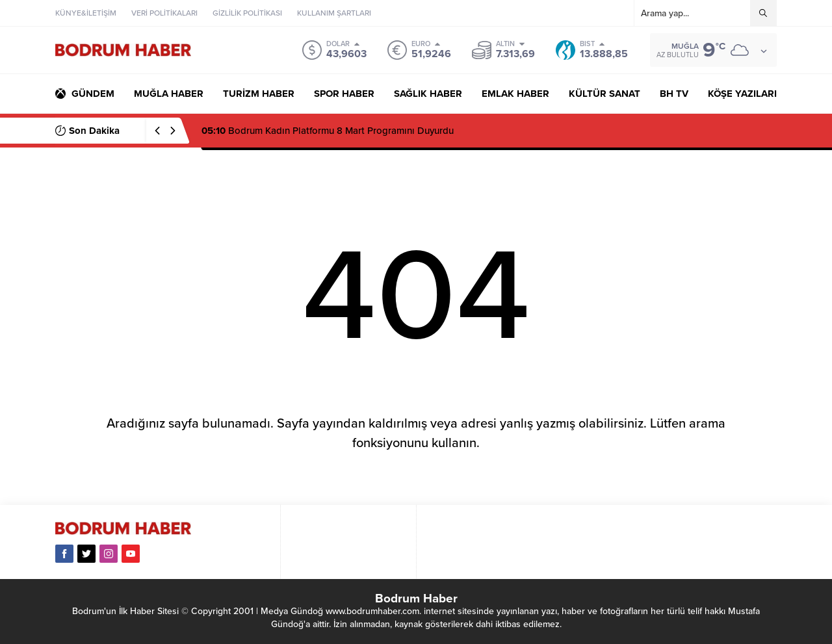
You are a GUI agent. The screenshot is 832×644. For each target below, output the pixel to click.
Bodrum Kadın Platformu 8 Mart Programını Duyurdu (328, 131)
